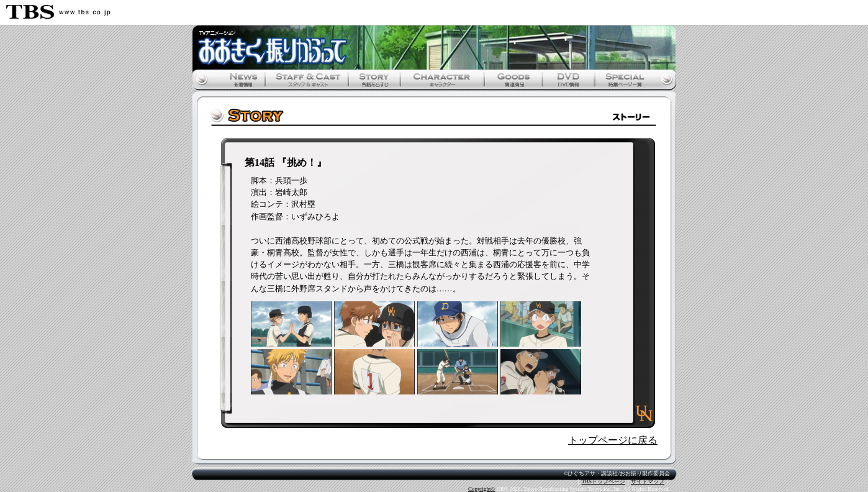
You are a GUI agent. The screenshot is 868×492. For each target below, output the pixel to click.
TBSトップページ (603, 481)
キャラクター (442, 80)
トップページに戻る (613, 440)
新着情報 (242, 80)
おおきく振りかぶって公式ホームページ (434, 48)
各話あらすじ (373, 80)
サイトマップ (648, 481)
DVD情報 (569, 80)
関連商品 (513, 80)
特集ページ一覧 (623, 80)
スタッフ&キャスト (307, 80)
